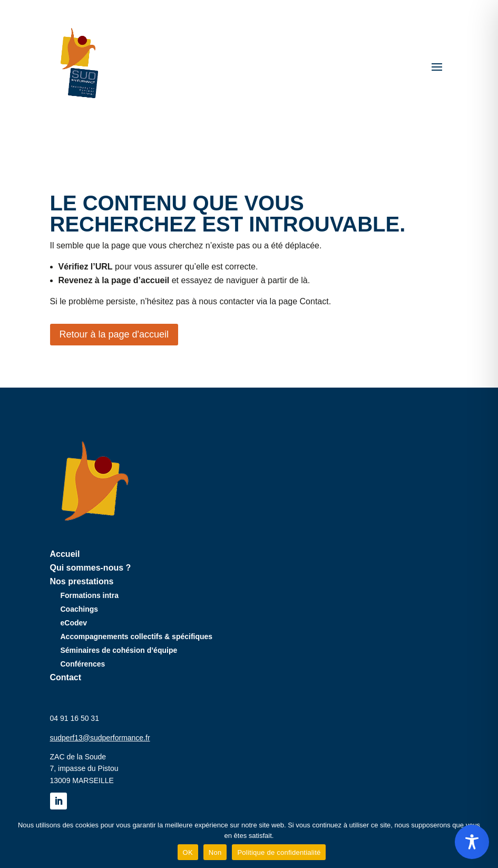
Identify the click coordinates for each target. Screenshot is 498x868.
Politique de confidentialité (279, 852)
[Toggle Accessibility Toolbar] (472, 842)
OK (188, 852)
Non (215, 852)
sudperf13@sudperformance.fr (100, 738)
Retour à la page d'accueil (114, 334)
